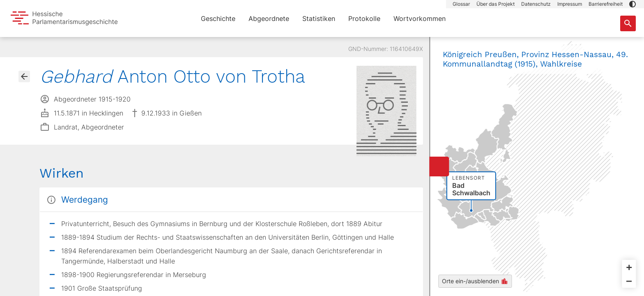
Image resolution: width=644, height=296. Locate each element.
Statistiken (319, 18)
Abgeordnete (269, 18)
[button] (632, 4)
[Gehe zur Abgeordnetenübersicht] (24, 76)
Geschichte (218, 18)
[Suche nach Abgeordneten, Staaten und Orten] (628, 23)
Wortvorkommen (420, 18)
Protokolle (364, 18)
